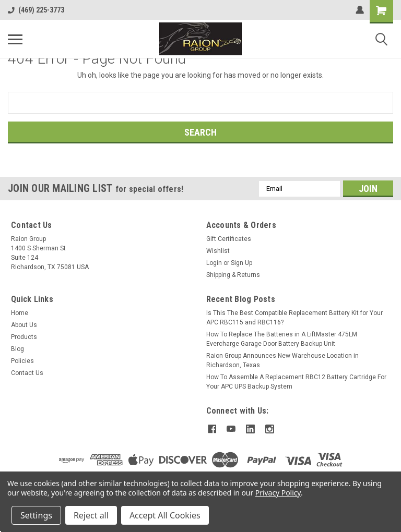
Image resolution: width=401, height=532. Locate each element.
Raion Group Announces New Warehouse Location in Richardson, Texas (282, 360)
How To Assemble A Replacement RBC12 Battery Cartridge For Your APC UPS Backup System (296, 382)
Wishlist (218, 251)
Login (214, 263)
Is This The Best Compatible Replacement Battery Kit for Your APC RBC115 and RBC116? (294, 318)
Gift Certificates (229, 239)
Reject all (91, 515)
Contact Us (27, 373)
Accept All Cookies (165, 515)
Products (24, 337)
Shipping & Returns (233, 275)
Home (20, 313)
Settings (36, 515)
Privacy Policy (278, 493)
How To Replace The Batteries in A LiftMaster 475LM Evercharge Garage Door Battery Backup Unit (282, 339)
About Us (24, 325)
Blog (17, 349)
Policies (22, 361)
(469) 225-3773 (36, 10)
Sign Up (241, 263)
